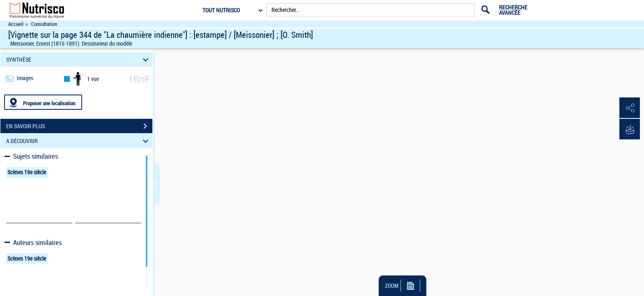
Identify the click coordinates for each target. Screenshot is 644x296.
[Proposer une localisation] (43, 102)
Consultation (44, 24)
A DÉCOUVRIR (79, 141)
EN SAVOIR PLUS (79, 126)
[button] (630, 108)
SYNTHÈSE (79, 59)
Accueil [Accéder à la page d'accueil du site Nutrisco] (16, 24)
